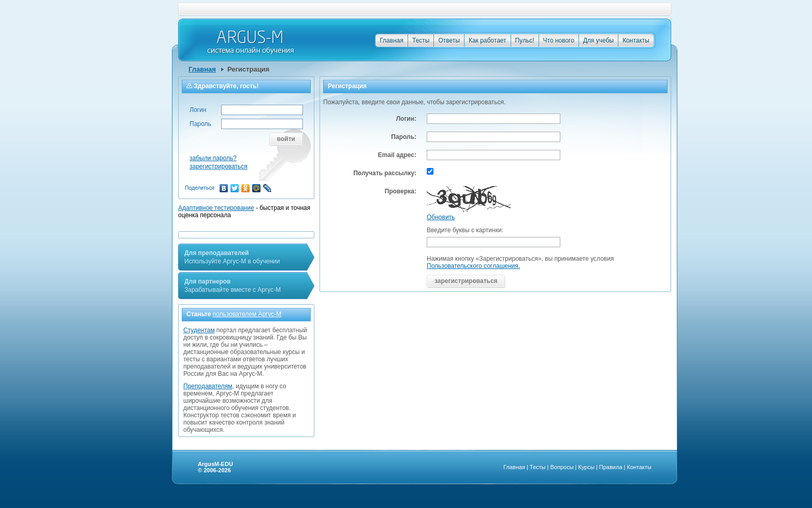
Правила (611, 467)
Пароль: (404, 137)
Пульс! (525, 40)
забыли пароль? (213, 158)
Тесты (421, 40)
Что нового (559, 40)
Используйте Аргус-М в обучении (232, 257)
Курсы (586, 467)
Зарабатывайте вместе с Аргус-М (233, 286)
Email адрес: (397, 155)
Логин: (406, 119)
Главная (392, 40)
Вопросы (562, 467)
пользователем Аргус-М (247, 314)
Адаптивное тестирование (216, 208)
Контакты (636, 40)
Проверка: (401, 191)
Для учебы (598, 40)
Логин (198, 110)
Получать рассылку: (385, 173)
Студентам (199, 330)
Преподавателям (208, 386)
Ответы (449, 40)
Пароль (200, 124)
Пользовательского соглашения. (473, 266)
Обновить (441, 217)
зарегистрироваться (219, 166)
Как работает (488, 40)
